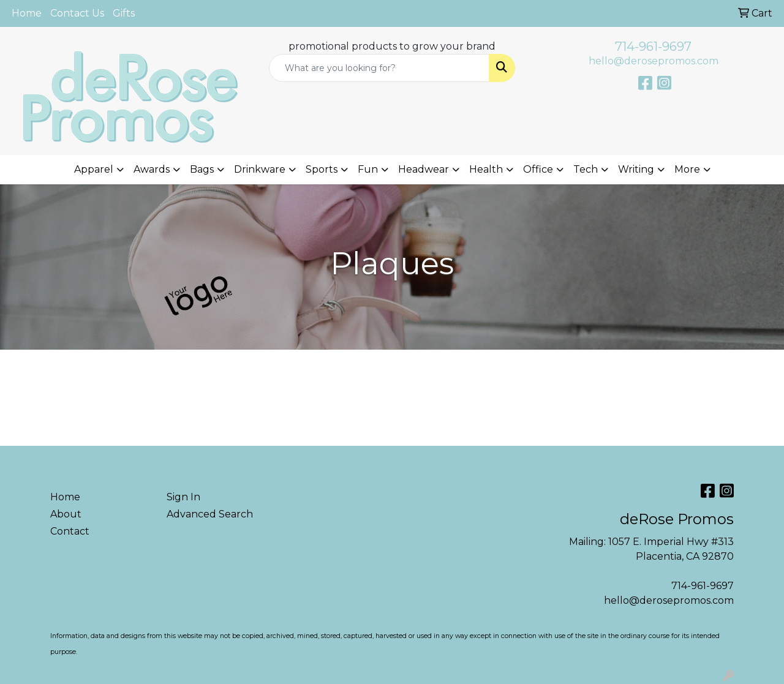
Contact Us (77, 13)
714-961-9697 (653, 47)
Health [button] (486, 169)
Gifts (124, 13)
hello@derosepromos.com (654, 61)
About (66, 514)
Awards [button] (152, 169)
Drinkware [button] (260, 169)
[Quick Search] (379, 68)
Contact (70, 531)
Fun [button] (368, 169)
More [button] (687, 169)
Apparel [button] (94, 169)
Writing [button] (636, 169)
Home (27, 13)
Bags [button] (202, 169)
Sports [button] (322, 169)
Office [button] (538, 169)
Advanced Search (210, 514)
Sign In (183, 497)
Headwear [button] (424, 169)
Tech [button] (586, 169)
